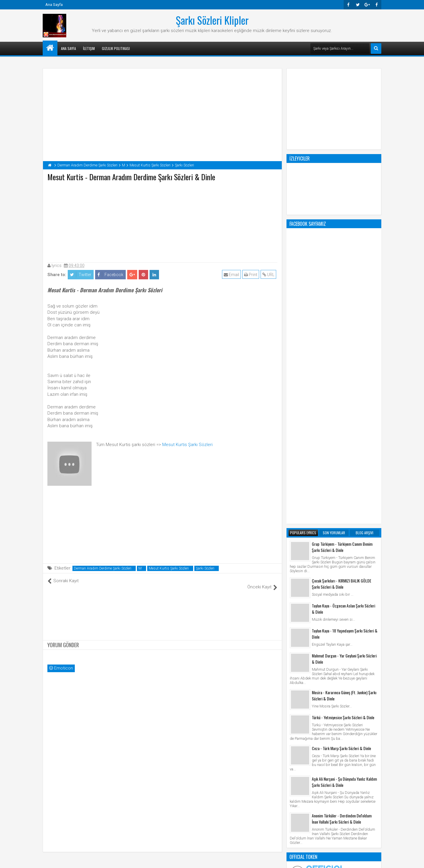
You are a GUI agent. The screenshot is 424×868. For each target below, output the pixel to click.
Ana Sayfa (54, 5)
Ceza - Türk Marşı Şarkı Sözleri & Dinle (341, 511)
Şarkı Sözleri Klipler (212, 20)
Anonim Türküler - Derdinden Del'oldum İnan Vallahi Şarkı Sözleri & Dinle (342, 582)
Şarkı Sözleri (205, 568)
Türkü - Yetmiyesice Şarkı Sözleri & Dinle (343, 481)
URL (270, 275)
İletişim (89, 48)
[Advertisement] (163, 221)
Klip (295, 737)
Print (252, 275)
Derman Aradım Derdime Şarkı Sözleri (103, 568)
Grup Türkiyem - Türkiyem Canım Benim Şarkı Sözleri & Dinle (342, 310)
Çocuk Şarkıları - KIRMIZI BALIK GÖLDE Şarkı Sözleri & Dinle (342, 347)
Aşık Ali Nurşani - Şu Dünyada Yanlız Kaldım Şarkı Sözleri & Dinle (344, 545)
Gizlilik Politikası (116, 48)
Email (233, 275)
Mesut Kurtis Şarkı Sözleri (187, 445)
